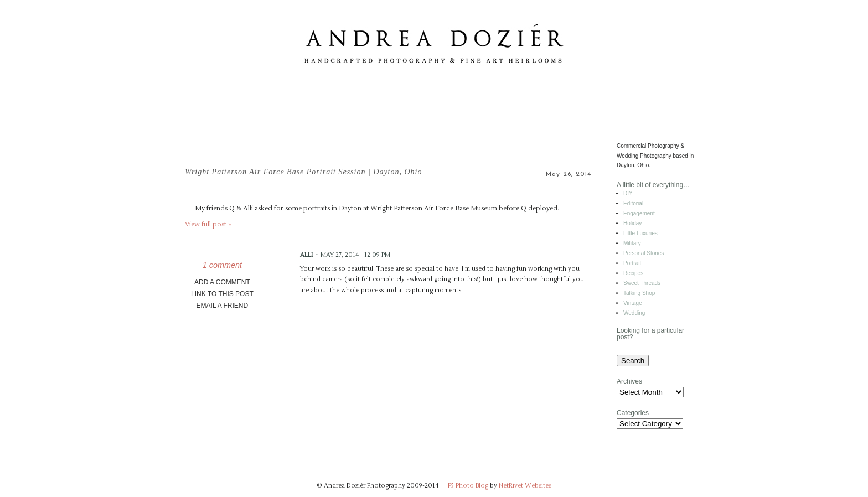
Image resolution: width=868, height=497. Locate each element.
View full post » (208, 224)
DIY (628, 193)
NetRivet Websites (525, 486)
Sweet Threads (642, 283)
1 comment (222, 265)
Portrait (632, 263)
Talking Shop (639, 293)
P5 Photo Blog (468, 486)
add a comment (222, 282)
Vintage (633, 303)
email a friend (223, 306)
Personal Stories (644, 253)
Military (632, 243)
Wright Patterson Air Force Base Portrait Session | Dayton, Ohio (304, 172)
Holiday (632, 223)
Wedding (634, 313)
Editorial (633, 203)
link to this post (222, 294)
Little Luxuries (640, 233)
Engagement (639, 213)
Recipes (633, 273)
